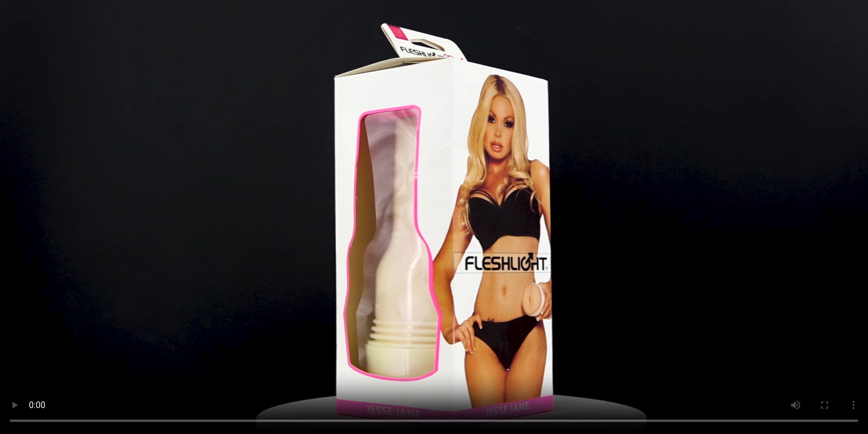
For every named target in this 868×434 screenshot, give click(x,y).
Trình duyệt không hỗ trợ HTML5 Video (434, 217)
